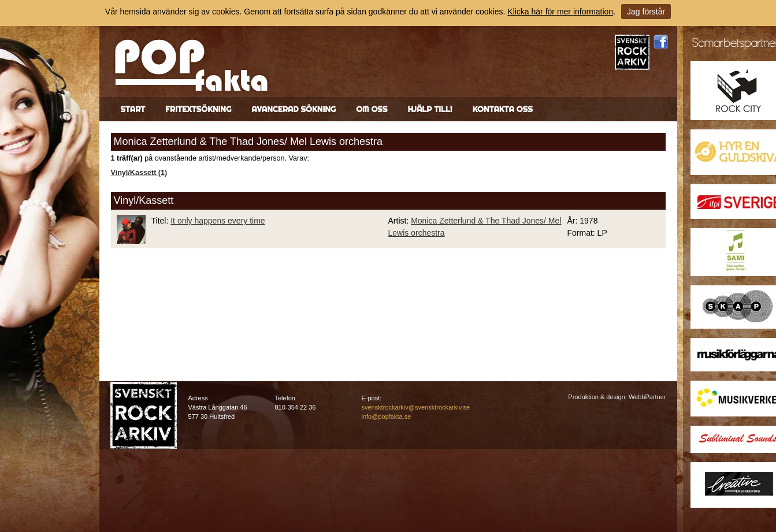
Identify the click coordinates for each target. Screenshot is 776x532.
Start (133, 109)
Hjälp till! (430, 109)
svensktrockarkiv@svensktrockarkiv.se (416, 407)
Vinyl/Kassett (144, 200)
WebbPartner (647, 397)
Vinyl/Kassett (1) (139, 173)
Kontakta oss (503, 109)
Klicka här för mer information (560, 12)
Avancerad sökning (294, 109)
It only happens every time (218, 221)
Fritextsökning (198, 109)
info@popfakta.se (387, 416)
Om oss (372, 109)
